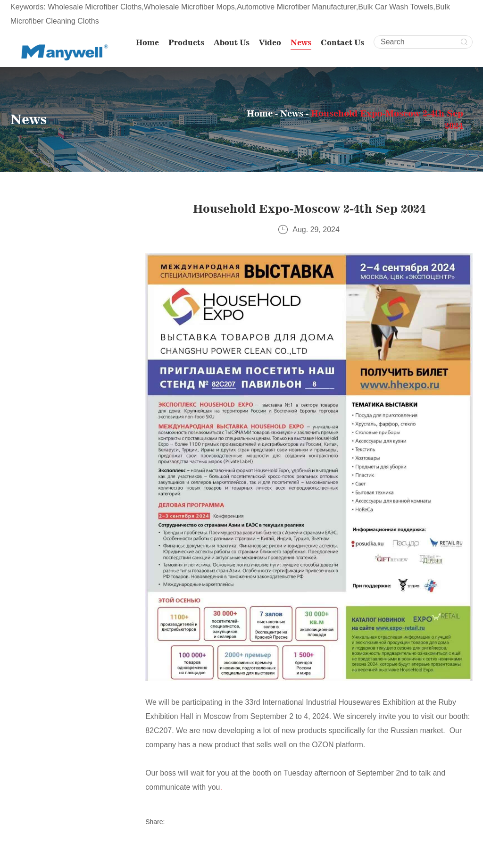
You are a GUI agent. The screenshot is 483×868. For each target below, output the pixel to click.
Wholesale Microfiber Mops (189, 7)
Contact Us (342, 42)
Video (270, 42)
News (301, 42)
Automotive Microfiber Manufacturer (296, 7)
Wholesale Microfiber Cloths (95, 7)
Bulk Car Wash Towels (396, 7)
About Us (232, 42)
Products (186, 42)
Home (147, 42)
